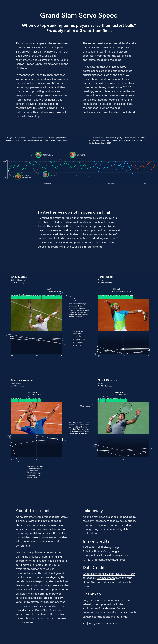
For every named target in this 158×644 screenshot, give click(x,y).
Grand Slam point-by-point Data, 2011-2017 (109, 574)
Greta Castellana (106, 623)
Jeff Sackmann (106, 578)
